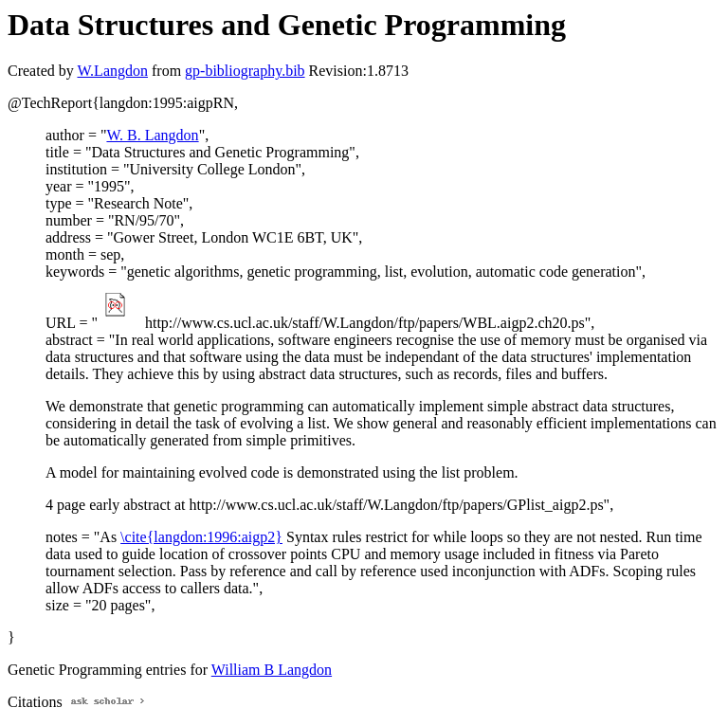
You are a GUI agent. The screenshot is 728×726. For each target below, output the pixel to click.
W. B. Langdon (152, 135)
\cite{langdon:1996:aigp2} (201, 537)
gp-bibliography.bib (245, 71)
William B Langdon (272, 670)
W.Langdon (112, 71)
